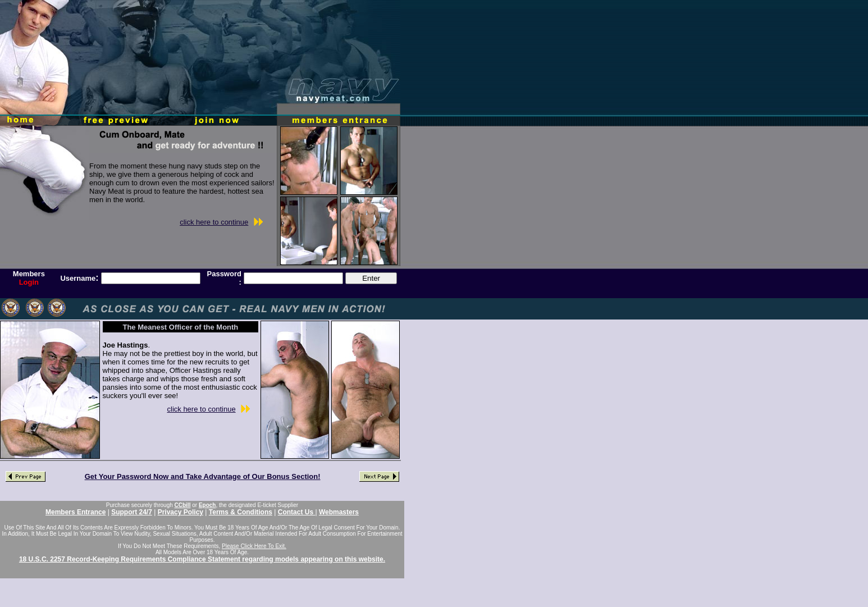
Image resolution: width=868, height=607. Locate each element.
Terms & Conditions (241, 512)
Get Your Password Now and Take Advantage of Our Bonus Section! (203, 476)
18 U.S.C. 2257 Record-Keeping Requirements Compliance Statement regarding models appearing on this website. (202, 559)
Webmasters (339, 512)
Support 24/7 (132, 512)
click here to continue (214, 222)
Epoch (207, 505)
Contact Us (297, 512)
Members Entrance (76, 512)
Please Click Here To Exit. (254, 546)
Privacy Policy (181, 512)
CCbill (183, 505)
